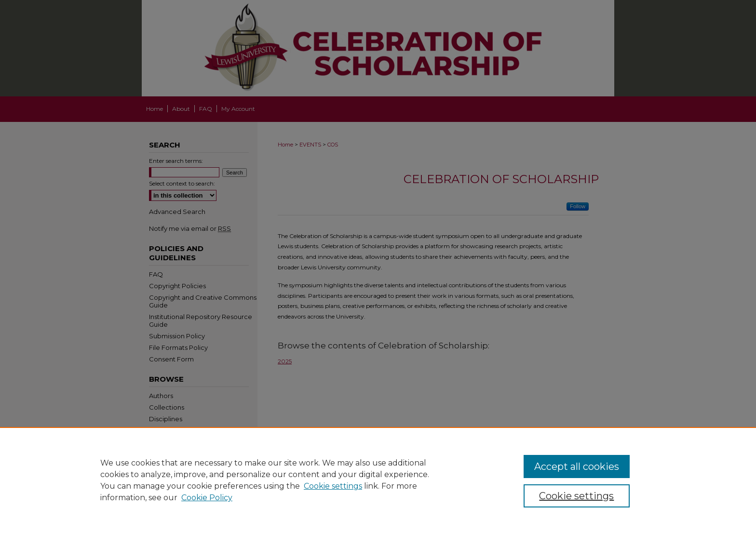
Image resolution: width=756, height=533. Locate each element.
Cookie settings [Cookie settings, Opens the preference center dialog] (576, 496)
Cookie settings (333, 486)
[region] (378, 480)
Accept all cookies (577, 466)
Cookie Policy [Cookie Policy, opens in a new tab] (207, 498)
